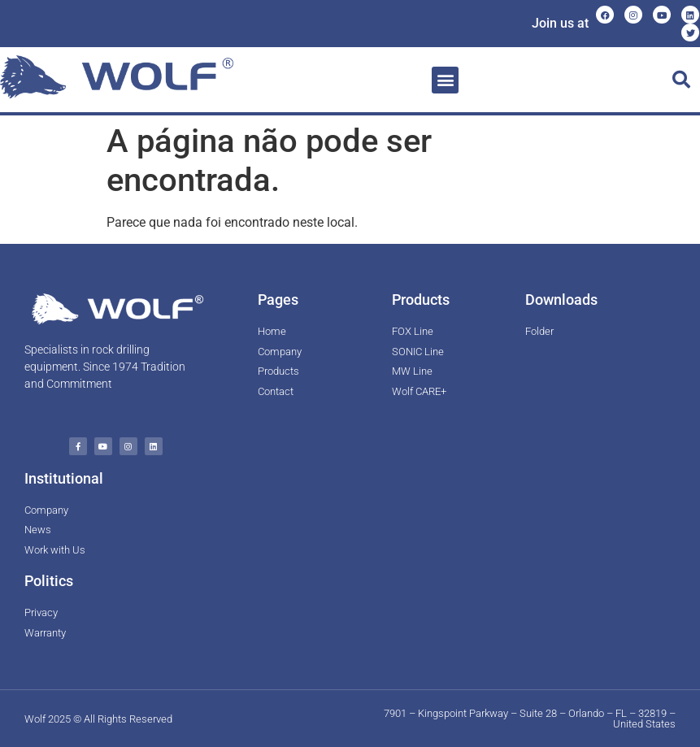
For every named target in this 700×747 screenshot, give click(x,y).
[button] (445, 80)
